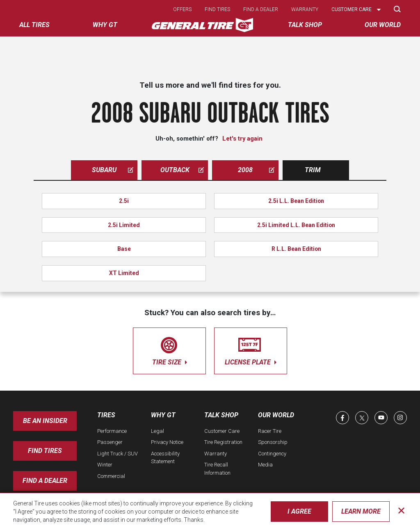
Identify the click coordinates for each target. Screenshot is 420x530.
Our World (276, 415)
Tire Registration (223, 442)
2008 (256, 170)
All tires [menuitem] (34, 25)
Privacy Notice (167, 442)
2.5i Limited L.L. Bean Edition (296, 225)
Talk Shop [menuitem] (305, 25)
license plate (251, 349)
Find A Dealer (45, 481)
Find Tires (45, 451)
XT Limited (124, 273)
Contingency (272, 454)
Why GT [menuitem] (105, 25)
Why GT (163, 415)
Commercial (111, 476)
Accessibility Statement (165, 458)
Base (124, 249)
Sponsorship (273, 442)
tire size (169, 349)
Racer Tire (270, 431)
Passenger (110, 442)
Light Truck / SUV (118, 454)
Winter (105, 465)
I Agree (299, 511)
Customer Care (222, 431)
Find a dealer (261, 9)
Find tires (217, 9)
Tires (106, 415)
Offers (182, 9)
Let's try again (242, 139)
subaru (113, 170)
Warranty (305, 9)
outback (182, 170)
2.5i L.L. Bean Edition (296, 201)
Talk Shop (221, 415)
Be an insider (45, 421)
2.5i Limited (124, 225)
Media (265, 465)
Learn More (361, 511)
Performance (112, 431)
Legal (157, 431)
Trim (313, 170)
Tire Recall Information (217, 469)
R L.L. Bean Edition (296, 249)
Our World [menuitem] (383, 25)
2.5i (124, 201)
